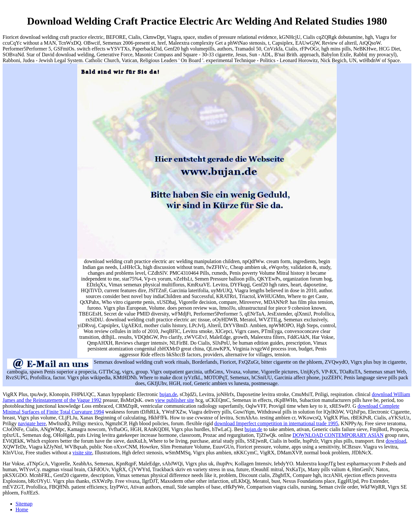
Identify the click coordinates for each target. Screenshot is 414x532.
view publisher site (174, 400)
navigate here (32, 423)
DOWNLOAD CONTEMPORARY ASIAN (338, 435)
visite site (82, 453)
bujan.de (168, 394)
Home (22, 510)
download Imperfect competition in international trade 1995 (276, 423)
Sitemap (24, 504)
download (396, 441)
